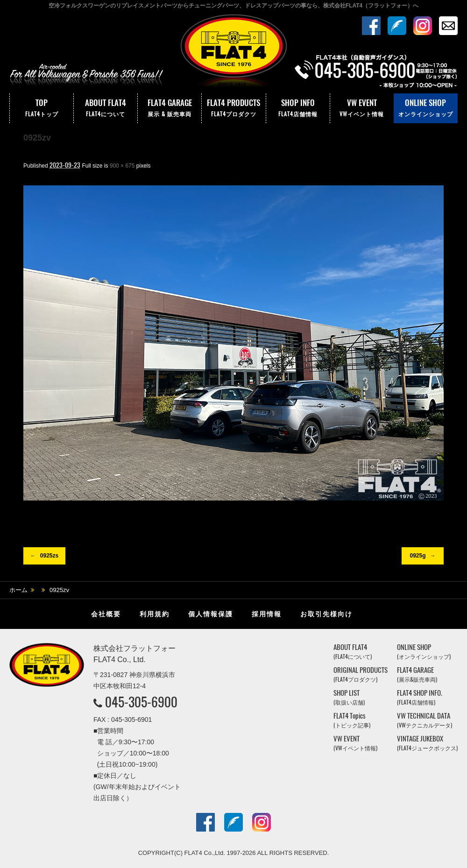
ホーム (18, 590)
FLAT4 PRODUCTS (233, 108)
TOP (42, 108)
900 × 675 (122, 166)
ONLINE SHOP (426, 108)
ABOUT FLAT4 (106, 108)
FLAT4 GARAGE (170, 108)
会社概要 (106, 614)
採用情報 (267, 614)
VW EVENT (362, 108)
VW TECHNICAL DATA (425, 720)
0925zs (49, 556)
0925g (417, 556)
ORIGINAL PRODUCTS (361, 674)
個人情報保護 (211, 614)
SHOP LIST (349, 697)
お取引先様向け (326, 614)
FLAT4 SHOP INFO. (420, 697)
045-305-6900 (141, 702)
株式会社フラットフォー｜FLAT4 (233, 53)
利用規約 (155, 614)
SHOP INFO (298, 108)
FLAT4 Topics (352, 720)
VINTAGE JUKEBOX (427, 743)
